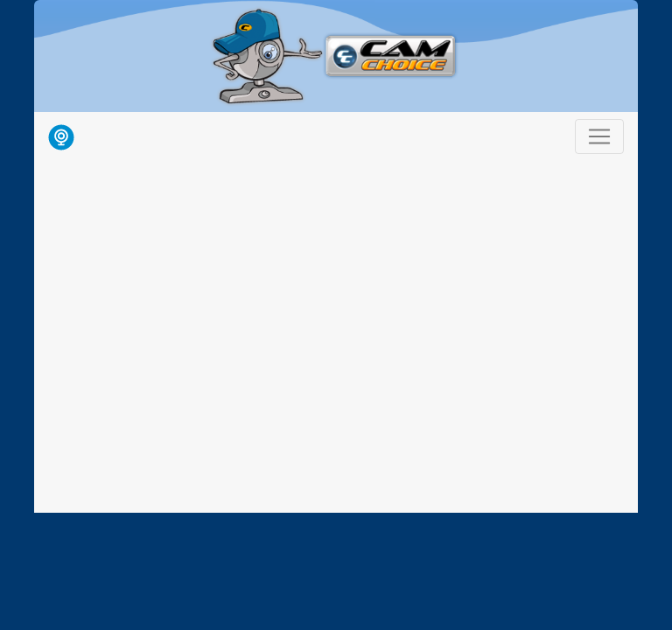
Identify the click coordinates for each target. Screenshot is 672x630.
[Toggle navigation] (599, 136)
